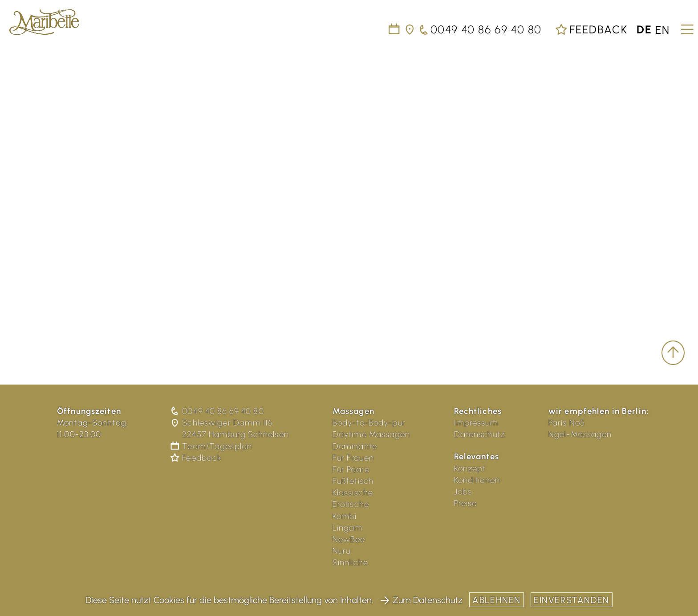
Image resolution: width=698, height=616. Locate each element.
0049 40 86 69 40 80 (218, 411)
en (663, 29)
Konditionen (477, 480)
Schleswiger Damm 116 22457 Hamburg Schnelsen (230, 428)
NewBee (349, 539)
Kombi (345, 516)
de (644, 29)
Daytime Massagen (371, 434)
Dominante (355, 446)
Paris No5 (567, 423)
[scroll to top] (673, 353)
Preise (466, 503)
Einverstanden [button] (572, 600)
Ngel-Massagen (580, 434)
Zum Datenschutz (421, 600)
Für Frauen (353, 458)
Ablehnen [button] (497, 600)
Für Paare (351, 469)
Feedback (591, 29)
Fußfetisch (353, 481)
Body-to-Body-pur (369, 423)
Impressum (476, 423)
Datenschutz (479, 434)
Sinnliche (350, 562)
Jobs (463, 492)
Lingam (348, 528)
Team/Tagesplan (212, 446)
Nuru (342, 551)
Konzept (470, 468)
